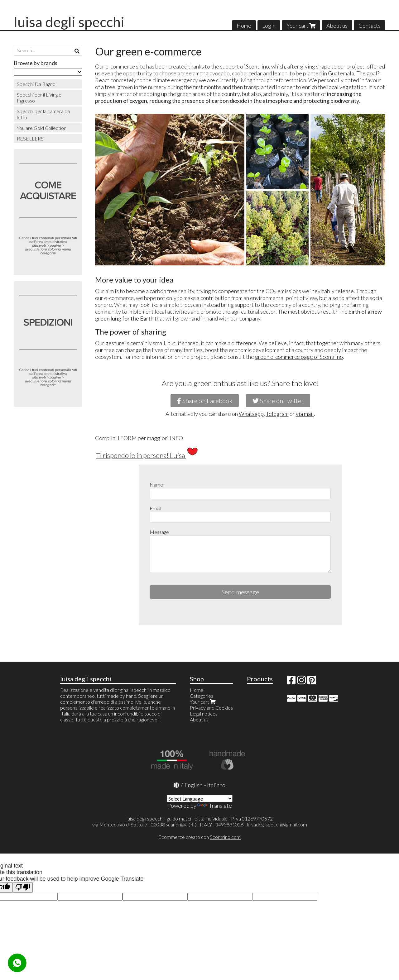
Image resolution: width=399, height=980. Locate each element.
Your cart (301, 26)
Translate (215, 806)
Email (155, 508)
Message (159, 532)
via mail (305, 414)
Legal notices (204, 714)
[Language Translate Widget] (200, 799)
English (193, 785)
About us (337, 26)
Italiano (216, 785)
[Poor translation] (23, 888)
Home (244, 26)
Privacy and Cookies (211, 708)
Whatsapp (251, 414)
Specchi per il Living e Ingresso (39, 98)
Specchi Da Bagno (36, 84)
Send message (240, 592)
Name (156, 485)
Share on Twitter (278, 401)
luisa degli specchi (69, 22)
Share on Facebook (205, 401)
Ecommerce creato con (199, 837)
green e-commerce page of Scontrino (299, 357)
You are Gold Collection (42, 128)
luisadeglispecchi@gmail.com (277, 824)
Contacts (370, 26)
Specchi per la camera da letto (43, 114)
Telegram (277, 414)
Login (269, 26)
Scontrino (257, 66)
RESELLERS (30, 138)
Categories (202, 696)
